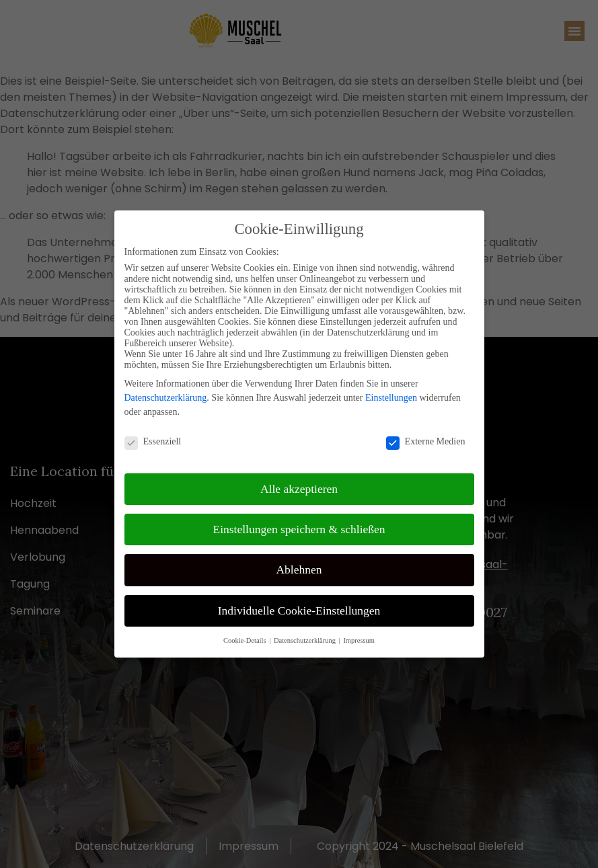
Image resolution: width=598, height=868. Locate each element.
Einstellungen (391, 398)
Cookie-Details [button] (246, 640)
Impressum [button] (359, 640)
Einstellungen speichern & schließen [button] (299, 529)
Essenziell (153, 442)
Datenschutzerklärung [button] (306, 640)
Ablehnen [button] (299, 569)
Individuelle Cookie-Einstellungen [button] (299, 610)
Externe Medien (426, 442)
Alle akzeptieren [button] (299, 489)
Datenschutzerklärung (166, 398)
